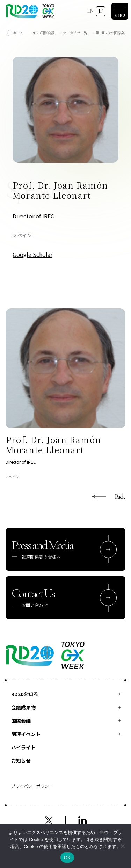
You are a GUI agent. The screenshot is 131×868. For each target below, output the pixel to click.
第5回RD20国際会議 (112, 33)
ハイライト (23, 747)
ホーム (18, 33)
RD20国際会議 (43, 33)
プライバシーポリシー (32, 786)
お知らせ (21, 761)
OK (67, 858)
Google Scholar (32, 254)
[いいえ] (122, 846)
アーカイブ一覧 (75, 33)
